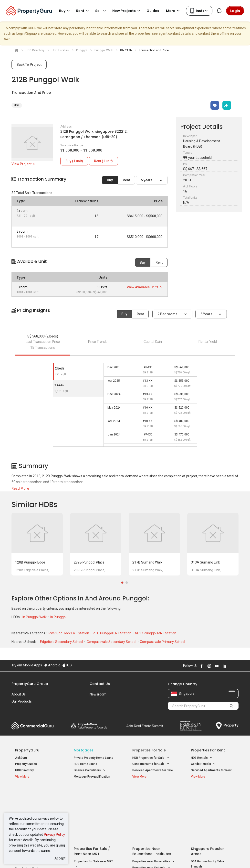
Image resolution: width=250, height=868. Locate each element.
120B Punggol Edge (30, 562)
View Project (24, 164)
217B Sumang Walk (147, 562)
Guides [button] (153, 11)
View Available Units (145, 287)
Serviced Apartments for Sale (153, 770)
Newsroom (98, 694)
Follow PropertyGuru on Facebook (202, 666)
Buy (110, 180)
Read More (20, 488)
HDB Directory (24, 770)
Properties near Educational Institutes (152, 795)
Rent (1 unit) (103, 161)
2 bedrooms (168, 314)
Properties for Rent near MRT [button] (94, 819)
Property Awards (89, 726)
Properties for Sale (149, 750)
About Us (19, 694)
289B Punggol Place (89, 562)
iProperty (227, 726)
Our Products (22, 701)
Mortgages (84, 750)
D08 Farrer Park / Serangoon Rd (212, 828)
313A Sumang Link (205, 562)
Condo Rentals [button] (203, 764)
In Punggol (58, 617)
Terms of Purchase (124, 857)
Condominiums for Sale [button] (151, 764)
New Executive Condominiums (36, 806)
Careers (18, 708)
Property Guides (26, 764)
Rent (126, 180)
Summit (145, 726)
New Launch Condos (29, 800)
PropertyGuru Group (30, 684)
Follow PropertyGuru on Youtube (217, 666)
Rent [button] (83, 11)
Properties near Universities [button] (154, 805)
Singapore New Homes (35, 792)
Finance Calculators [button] (90, 770)
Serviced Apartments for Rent (211, 770)
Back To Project (29, 65)
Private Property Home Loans (94, 758)
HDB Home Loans (85, 764)
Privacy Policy (54, 835)
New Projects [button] (127, 11)
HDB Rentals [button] (202, 758)
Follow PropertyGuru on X (231, 666)
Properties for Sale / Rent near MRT (92, 795)
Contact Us (100, 684)
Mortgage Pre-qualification (92, 777)
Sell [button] (101, 11)
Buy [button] (65, 11)
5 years (147, 180)
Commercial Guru (33, 726)
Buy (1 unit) (74, 161)
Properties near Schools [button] (151, 812)
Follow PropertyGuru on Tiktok (237, 666)
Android (52, 665)
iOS (67, 665)
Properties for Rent (208, 750)
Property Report (191, 726)
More (174, 11)
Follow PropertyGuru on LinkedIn (224, 666)
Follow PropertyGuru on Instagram (209, 666)
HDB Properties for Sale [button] (151, 758)
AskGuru (21, 758)
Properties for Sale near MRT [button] (93, 808)
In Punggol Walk (35, 617)
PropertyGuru (27, 750)
